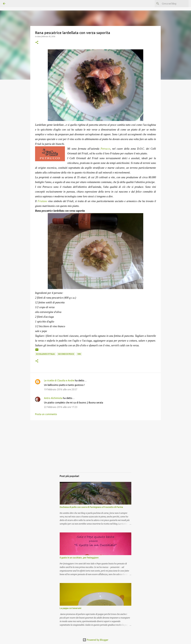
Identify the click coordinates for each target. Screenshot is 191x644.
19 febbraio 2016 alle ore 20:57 (61, 389)
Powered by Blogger (95, 640)
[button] (37, 43)
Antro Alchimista (53, 398)
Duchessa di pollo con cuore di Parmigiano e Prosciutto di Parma (91, 507)
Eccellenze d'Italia (45, 354)
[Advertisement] (95, 449)
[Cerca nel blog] (173, 4)
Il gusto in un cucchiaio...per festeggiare (79, 558)
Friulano (42, 201)
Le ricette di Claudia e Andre (59, 380)
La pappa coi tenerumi (71, 608)
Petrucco (105, 149)
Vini (79, 354)
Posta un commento (46, 414)
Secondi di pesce (66, 354)
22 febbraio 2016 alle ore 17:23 (61, 407)
